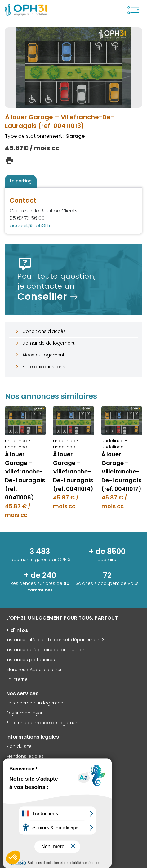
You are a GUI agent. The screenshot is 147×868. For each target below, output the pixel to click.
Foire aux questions (39, 367)
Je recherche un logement (36, 703)
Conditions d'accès (40, 331)
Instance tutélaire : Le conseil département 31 (56, 640)
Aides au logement (39, 355)
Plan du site (19, 746)
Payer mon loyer (24, 713)
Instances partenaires (31, 660)
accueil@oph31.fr (30, 226)
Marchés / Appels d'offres (34, 670)
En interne (17, 679)
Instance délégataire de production (46, 650)
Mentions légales (25, 756)
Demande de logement (44, 343)
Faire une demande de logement (43, 723)
